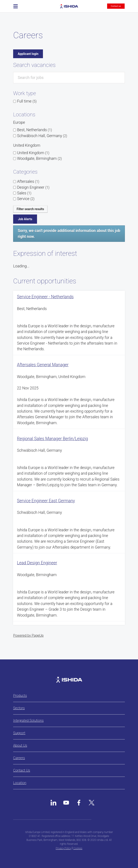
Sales (24, 193)
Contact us (116, 6)
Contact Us (22, 770)
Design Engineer (33, 187)
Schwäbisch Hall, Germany (42, 136)
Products (20, 696)
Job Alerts (25, 219)
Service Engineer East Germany (46, 501)
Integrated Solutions (28, 721)
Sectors (19, 708)
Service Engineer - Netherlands (45, 297)
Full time (27, 101)
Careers (19, 758)
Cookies (78, 848)
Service (26, 199)
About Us (20, 745)
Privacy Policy (63, 848)
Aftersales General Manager (43, 365)
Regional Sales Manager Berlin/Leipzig (53, 439)
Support (19, 733)
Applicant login (28, 54)
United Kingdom (33, 153)
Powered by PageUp (28, 635)
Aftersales (28, 181)
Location (20, 783)
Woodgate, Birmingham (39, 159)
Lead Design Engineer (37, 563)
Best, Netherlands (34, 130)
